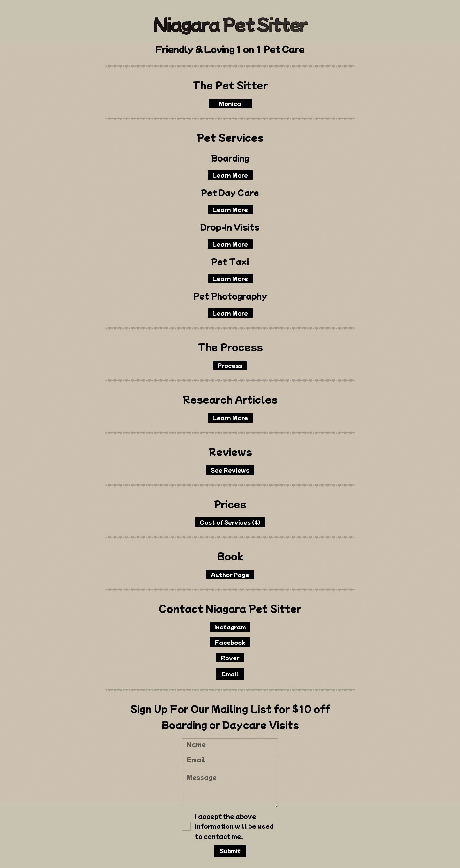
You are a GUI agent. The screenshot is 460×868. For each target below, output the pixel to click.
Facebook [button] (230, 642)
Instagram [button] (230, 627)
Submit (230, 851)
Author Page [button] (230, 575)
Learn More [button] (230, 175)
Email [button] (230, 674)
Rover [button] (230, 658)
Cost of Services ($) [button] (230, 522)
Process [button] (230, 365)
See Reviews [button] (230, 470)
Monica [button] (230, 103)
